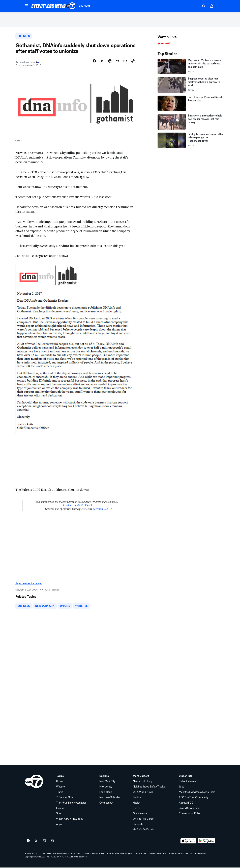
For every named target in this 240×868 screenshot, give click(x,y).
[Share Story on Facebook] (94, 61)
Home (59, 782)
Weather (61, 787)
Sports (137, 809)
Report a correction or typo (29, 584)
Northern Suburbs (110, 798)
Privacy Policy (31, 854)
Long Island (106, 793)
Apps (59, 825)
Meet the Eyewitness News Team (197, 793)
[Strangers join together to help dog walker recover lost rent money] (191, 122)
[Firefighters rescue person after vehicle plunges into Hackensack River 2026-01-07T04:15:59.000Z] (191, 141)
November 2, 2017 (102, 509)
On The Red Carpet (144, 819)
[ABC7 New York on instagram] (44, 841)
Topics (60, 776)
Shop (59, 814)
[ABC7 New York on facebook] (28, 841)
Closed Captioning (189, 809)
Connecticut (106, 803)
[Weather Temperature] (193, 6)
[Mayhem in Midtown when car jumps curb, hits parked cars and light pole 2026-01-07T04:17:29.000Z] (191, 67)
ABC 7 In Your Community (194, 798)
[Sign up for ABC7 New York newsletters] (52, 841)
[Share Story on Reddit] (110, 61)
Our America (140, 814)
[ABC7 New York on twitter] (36, 841)
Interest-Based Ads (158, 854)
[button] (26, 6)
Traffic (60, 793)
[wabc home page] (34, 782)
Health (137, 803)
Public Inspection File (178, 854)
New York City (107, 782)
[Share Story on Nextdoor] (117, 61)
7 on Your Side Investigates (71, 803)
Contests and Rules (189, 814)
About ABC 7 (186, 803)
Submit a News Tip (189, 782)
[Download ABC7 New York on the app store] (188, 841)
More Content (141, 776)
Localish (61, 809)
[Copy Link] (133, 61)
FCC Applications (198, 854)
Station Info (186, 776)
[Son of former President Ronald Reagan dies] (191, 104)
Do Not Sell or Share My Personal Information (60, 854)
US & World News (143, 793)
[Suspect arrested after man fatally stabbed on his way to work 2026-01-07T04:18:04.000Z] (191, 85)
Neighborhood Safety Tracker (149, 787)
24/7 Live (85, 6)
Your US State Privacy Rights (119, 854)
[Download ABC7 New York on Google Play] (206, 841)
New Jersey (106, 787)
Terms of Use (141, 854)
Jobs (181, 787)
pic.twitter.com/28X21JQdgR (77, 506)
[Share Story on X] (102, 61)
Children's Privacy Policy (93, 854)
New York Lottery (143, 782)
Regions (104, 776)
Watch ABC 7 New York (69, 819)
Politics (137, 798)
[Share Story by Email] (125, 61)
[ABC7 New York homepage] (53, 6)
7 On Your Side (65, 798)
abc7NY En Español (144, 830)
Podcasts (138, 825)
